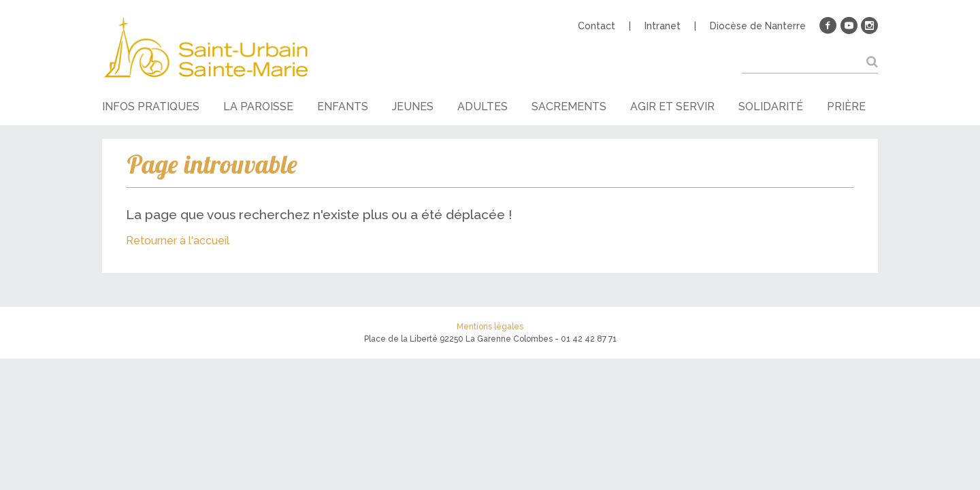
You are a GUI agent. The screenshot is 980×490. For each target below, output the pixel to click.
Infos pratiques (151, 107)
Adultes (483, 107)
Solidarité (771, 107)
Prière (846, 107)
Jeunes (413, 107)
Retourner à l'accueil (178, 241)
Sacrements (569, 107)
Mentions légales (490, 327)
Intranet (663, 26)
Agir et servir (672, 107)
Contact (597, 26)
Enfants (343, 107)
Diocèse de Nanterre (758, 26)
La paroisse (258, 107)
